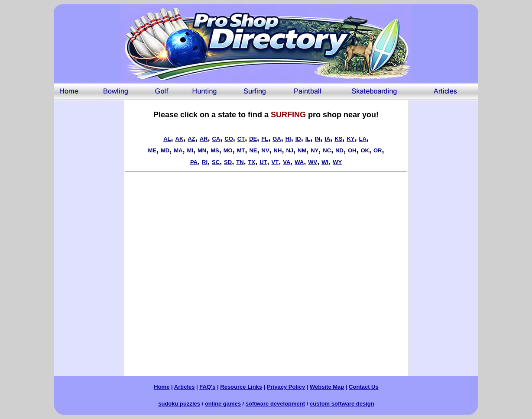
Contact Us (364, 387)
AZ (191, 139)
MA (178, 150)
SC (216, 162)
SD (228, 162)
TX (252, 162)
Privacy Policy (286, 387)
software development (275, 404)
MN (202, 150)
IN (317, 139)
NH (278, 150)
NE (253, 150)
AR (204, 139)
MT (241, 150)
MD (165, 150)
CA (216, 139)
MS (215, 150)
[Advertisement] (88, 230)
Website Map (327, 387)
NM (302, 150)
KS (338, 139)
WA (299, 162)
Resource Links (241, 387)
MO (228, 150)
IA (327, 139)
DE (253, 139)
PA (194, 162)
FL (265, 139)
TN (240, 162)
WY (337, 162)
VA (287, 162)
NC (327, 150)
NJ (290, 150)
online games (223, 404)
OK (365, 150)
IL (308, 139)
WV (313, 162)
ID (298, 139)
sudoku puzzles (179, 404)
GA (277, 139)
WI (325, 162)
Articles (185, 387)
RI (205, 162)
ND (339, 150)
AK (180, 139)
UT (263, 162)
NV (266, 150)
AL (167, 139)
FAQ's (207, 387)
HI (288, 139)
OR (378, 150)
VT (275, 162)
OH (352, 150)
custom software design (342, 404)
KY (350, 139)
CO (229, 139)
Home (162, 387)
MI (190, 150)
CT (241, 139)
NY (315, 150)
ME (152, 150)
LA (362, 139)
